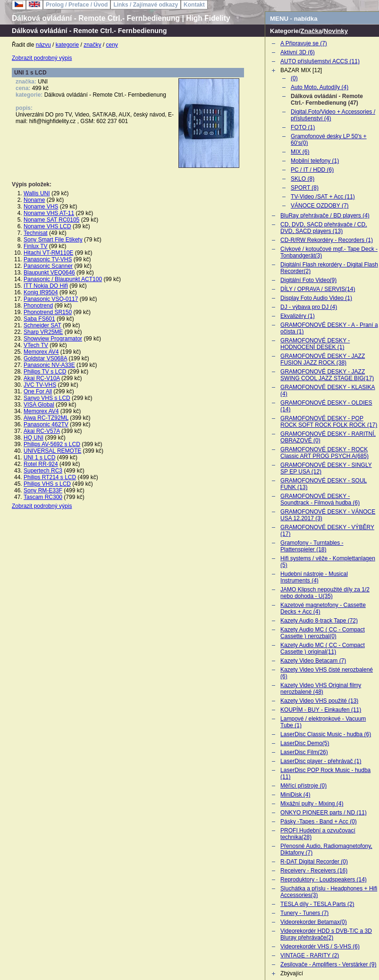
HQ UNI (34, 438)
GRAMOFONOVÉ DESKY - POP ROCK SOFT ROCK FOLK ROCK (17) (329, 422)
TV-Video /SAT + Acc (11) (323, 197)
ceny (112, 45)
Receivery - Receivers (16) (314, 871)
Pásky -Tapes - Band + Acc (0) (319, 822)
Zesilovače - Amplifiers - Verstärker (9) (328, 964)
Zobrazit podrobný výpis (42, 58)
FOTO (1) (303, 127)
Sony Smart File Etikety (53, 240)
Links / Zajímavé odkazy (146, 5)
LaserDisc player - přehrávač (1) (321, 761)
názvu (43, 45)
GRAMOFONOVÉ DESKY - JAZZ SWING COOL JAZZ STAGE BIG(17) (327, 375)
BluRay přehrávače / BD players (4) (325, 216)
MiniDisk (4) (295, 795)
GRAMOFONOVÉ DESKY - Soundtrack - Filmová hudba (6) (320, 499)
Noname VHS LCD (47, 226)
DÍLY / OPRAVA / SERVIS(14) (318, 289)
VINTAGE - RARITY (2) (310, 955)
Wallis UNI (37, 193)
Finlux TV (35, 246)
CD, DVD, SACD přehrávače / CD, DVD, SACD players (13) (324, 228)
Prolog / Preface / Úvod (77, 5)
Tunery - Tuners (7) (304, 913)
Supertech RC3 (43, 471)
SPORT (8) (305, 188)
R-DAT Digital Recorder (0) (314, 862)
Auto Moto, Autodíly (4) (320, 87)
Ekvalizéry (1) (298, 316)
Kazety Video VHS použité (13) (319, 701)
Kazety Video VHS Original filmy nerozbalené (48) (321, 689)
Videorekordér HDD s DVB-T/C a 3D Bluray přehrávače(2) (326, 934)
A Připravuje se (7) (304, 43)
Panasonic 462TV (46, 424)
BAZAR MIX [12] (301, 70)
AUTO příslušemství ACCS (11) (320, 61)
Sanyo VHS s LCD (47, 398)
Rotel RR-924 (41, 464)
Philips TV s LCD (45, 372)
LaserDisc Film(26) (304, 752)
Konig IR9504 (41, 292)
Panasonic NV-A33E (49, 365)
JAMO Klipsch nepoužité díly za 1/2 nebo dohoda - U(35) (325, 593)
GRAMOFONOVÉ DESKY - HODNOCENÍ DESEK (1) (315, 344)
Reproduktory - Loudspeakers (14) (324, 880)
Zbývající (292, 973)
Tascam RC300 (43, 497)
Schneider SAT (42, 325)
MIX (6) (300, 152)
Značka (311, 31)
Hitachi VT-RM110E (48, 253)
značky (92, 45)
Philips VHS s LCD (47, 484)
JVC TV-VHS (40, 385)
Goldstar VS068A (45, 358)
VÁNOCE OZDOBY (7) (320, 206)
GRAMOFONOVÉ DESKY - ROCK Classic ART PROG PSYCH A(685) (324, 453)
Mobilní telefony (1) (315, 161)
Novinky (336, 31)
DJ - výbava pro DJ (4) (309, 307)
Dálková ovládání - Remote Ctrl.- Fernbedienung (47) (327, 100)
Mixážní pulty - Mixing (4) (312, 804)
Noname (34, 200)
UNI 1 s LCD (39, 457)
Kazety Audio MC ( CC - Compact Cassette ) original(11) (323, 648)
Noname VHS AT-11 (49, 213)
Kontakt (194, 5)
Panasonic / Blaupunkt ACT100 (63, 279)
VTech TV (36, 345)
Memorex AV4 (41, 352)
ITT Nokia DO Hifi (46, 286)
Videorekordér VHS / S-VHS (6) (320, 947)
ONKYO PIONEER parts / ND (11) (324, 813)
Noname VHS (41, 207)
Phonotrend (38, 306)
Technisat (36, 233)
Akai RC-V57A (42, 431)
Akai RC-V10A (42, 378)
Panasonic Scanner (48, 266)
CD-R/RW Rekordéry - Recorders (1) (327, 240)
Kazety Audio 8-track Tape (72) (319, 621)
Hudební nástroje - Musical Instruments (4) (314, 577)
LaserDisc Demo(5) (305, 743)
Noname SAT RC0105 (51, 220)
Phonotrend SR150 (48, 312)
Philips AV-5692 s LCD (52, 444)
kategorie (67, 45)
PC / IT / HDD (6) (312, 170)
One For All (38, 391)
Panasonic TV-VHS (48, 259)
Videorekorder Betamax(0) (314, 922)
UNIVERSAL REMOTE (52, 451)
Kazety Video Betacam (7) (313, 661)
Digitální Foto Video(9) (308, 280)
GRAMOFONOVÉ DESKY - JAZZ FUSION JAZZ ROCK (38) (323, 359)
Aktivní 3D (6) (298, 52)
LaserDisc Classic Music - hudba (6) (326, 734)
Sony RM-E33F (43, 490)
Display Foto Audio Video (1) (316, 298)
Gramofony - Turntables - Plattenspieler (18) (312, 546)
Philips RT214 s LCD (50, 477)
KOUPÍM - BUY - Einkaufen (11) (321, 710)
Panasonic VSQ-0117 (51, 299)
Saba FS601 (39, 319)
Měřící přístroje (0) (303, 786)
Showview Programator (53, 339)
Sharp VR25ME (43, 332)
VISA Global (39, 405)
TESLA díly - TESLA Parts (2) (317, 904)
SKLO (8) (303, 179)
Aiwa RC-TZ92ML (46, 418)
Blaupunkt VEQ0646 (49, 273)
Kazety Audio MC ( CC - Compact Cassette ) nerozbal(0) (323, 633)
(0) (294, 78)
